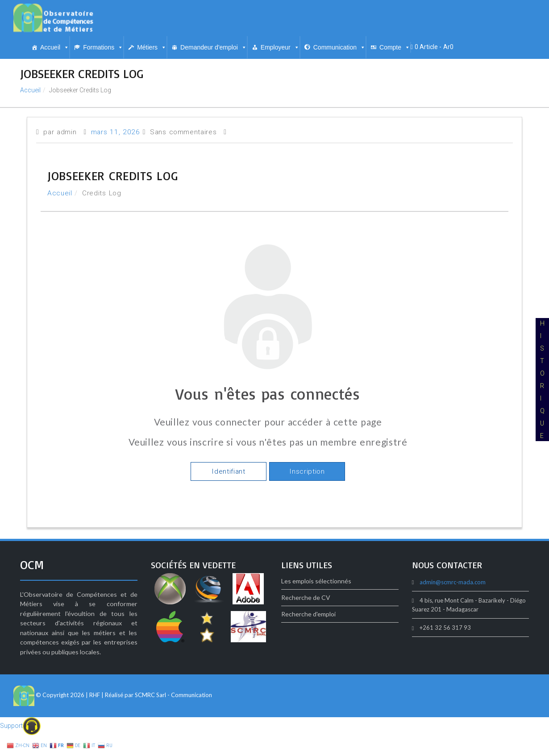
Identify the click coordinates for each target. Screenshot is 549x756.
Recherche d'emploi (308, 614)
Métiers (152, 47)
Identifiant (228, 471)
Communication (339, 47)
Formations (103, 47)
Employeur (280, 47)
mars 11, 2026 (116, 132)
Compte (395, 47)
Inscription (307, 471)
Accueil (55, 47)
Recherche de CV (306, 597)
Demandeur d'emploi (214, 47)
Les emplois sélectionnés (316, 581)
